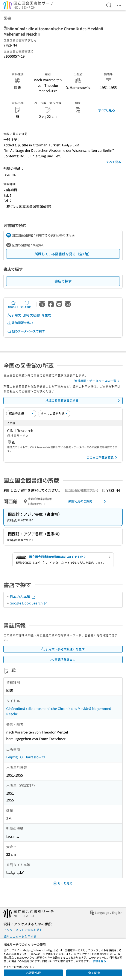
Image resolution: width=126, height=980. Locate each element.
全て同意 (94, 973)
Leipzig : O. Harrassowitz (26, 757)
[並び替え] (21, 413)
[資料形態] (54, 413)
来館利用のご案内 (88, 501)
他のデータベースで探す (26, 331)
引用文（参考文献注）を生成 (29, 315)
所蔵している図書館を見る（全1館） (63, 254)
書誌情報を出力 (20, 323)
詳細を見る (100, 961)
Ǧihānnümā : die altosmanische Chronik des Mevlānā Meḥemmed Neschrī (59, 711)
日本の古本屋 (23, 597)
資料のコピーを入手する (20, 936)
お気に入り (13, 304)
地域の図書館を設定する (83, 401)
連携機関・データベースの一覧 (98, 381)
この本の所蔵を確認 (103, 458)
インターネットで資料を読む (23, 930)
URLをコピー (27, 304)
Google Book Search (29, 603)
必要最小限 (33, 973)
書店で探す (63, 281)
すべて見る (107, 110)
